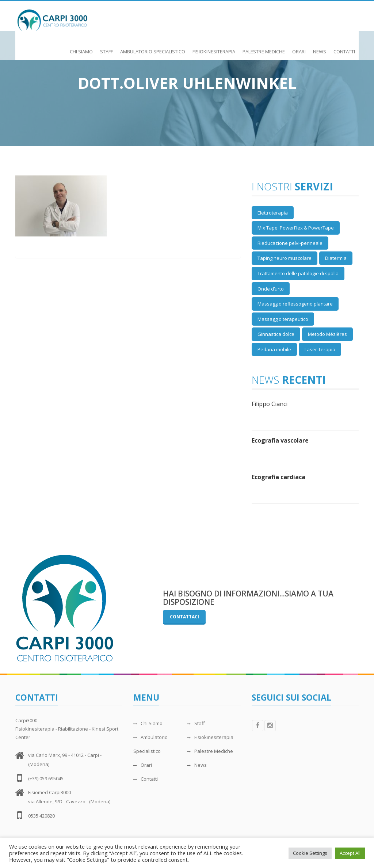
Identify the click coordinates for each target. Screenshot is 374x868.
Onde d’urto (271, 289)
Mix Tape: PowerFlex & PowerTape (296, 228)
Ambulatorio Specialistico (153, 48)
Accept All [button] (350, 853)
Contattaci (184, 617)
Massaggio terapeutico (283, 319)
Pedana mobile (274, 349)
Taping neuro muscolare (285, 258)
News (320, 48)
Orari (299, 48)
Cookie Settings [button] (310, 853)
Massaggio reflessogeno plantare (295, 304)
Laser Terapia (320, 349)
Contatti (344, 48)
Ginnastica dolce (276, 334)
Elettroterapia (273, 213)
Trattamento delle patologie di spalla (298, 273)
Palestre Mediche (264, 48)
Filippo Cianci (270, 404)
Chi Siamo (81, 48)
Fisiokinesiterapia (214, 48)
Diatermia (336, 258)
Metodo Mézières (327, 334)
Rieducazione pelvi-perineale (290, 243)
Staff (106, 48)
